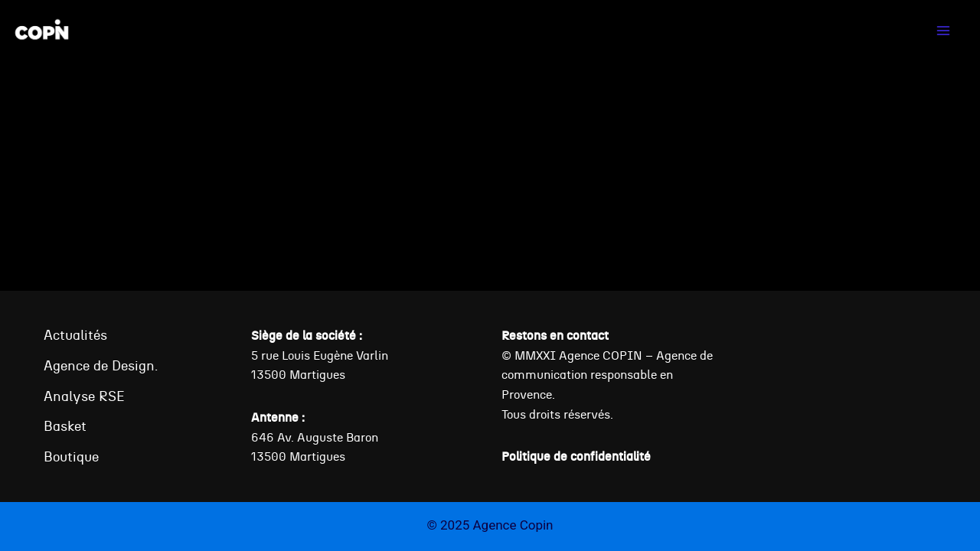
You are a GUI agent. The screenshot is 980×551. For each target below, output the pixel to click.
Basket (65, 426)
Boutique (71, 456)
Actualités (75, 335)
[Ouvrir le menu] (943, 30)
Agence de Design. (101, 365)
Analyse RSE (84, 396)
